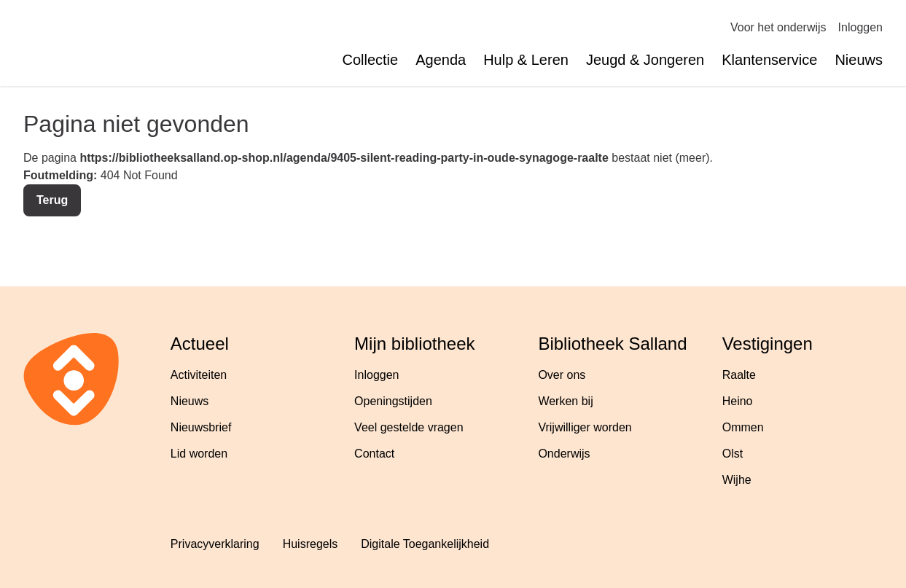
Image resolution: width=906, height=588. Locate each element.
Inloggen (860, 27)
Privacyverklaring (215, 544)
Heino (738, 401)
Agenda (441, 60)
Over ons (562, 375)
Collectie (370, 60)
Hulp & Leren (526, 60)
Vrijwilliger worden (585, 427)
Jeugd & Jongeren (645, 60)
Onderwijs (564, 454)
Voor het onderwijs (778, 27)
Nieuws (859, 60)
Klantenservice (769, 60)
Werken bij (565, 401)
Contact (374, 454)
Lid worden (199, 454)
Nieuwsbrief (201, 427)
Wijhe (737, 480)
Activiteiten (199, 375)
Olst (733, 454)
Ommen (743, 427)
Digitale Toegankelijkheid (425, 544)
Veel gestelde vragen (409, 427)
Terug (52, 200)
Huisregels (311, 544)
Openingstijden (393, 401)
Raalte (739, 375)
